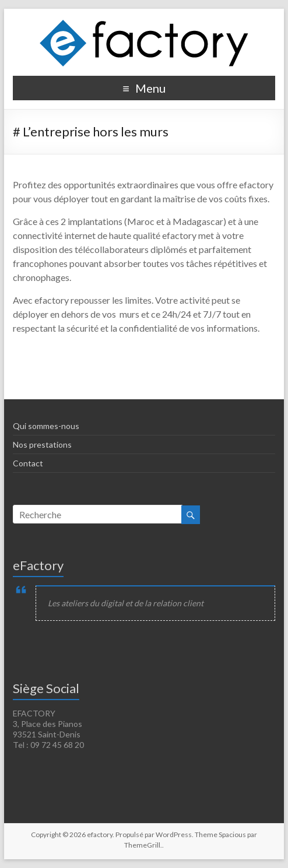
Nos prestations (42, 444)
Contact (28, 463)
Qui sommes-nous (46, 426)
